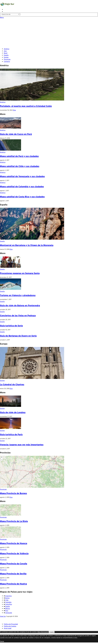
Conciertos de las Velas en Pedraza (18, 316)
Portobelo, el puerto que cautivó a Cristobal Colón (26, 106)
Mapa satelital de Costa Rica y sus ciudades (22, 197)
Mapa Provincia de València (14, 554)
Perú (7, 611)
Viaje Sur (3, 616)
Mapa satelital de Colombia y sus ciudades (22, 187)
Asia (5, 51)
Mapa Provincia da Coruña (14, 564)
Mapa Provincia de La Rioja (14, 521)
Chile (7, 600)
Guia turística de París (11, 435)
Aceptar (52, 632)
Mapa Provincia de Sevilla (13, 574)
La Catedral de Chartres (12, 385)
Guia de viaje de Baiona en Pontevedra (20, 306)
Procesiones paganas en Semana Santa (20, 273)
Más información (43, 632)
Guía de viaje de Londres (13, 413)
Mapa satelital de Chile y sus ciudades (20, 166)
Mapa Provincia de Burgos (13, 493)
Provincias (7, 59)
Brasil (6, 53)
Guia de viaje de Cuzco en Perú (16, 134)
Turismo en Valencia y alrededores (18, 296)
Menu (2, 18)
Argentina (8, 596)
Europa (6, 57)
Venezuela (9, 613)
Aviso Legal (8, 628)
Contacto (7, 62)
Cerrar (2, 641)
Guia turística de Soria (11, 326)
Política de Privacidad (11, 624)
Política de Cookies (10, 626)
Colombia (8, 602)
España (6, 55)
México (8, 609)
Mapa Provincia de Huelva (13, 584)
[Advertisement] (49, 33)
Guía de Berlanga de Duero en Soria (18, 336)
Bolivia (7, 598)
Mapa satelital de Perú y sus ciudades (19, 156)
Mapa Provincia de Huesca (14, 543)
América (7, 49)
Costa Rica (9, 604)
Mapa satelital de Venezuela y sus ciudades (22, 177)
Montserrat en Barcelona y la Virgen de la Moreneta (27, 245)
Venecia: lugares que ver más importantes (22, 445)
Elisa (14, 110)
